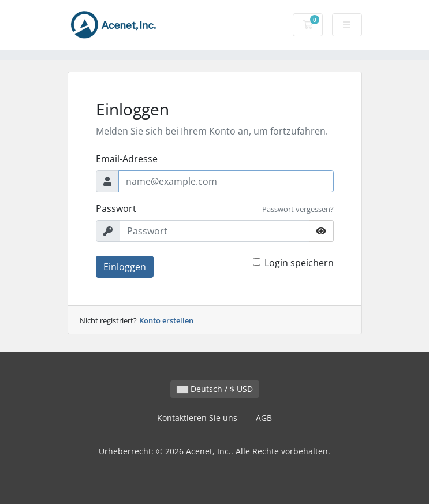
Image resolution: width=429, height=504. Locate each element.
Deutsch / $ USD (215, 389)
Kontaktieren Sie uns (197, 418)
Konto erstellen (166, 320)
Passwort (116, 208)
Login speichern (299, 263)
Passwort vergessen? (298, 209)
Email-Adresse (127, 159)
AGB (264, 418)
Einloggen (125, 267)
